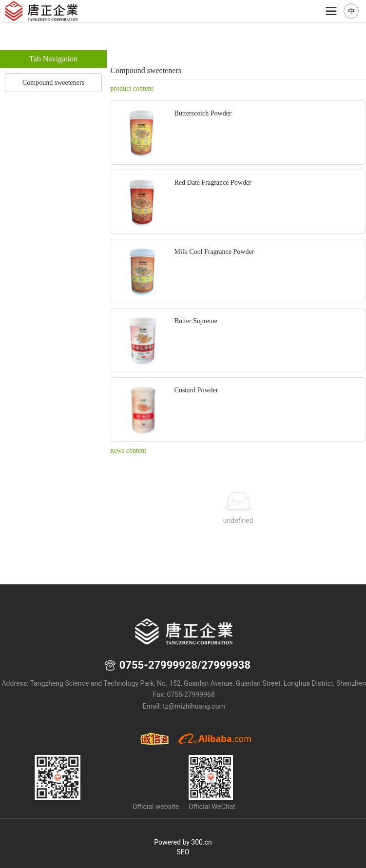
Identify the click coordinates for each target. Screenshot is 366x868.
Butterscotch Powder (203, 113)
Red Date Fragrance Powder (213, 183)
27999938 (226, 665)
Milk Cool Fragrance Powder (214, 252)
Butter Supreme (196, 321)
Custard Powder (196, 390)
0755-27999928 (158, 665)
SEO (183, 852)
